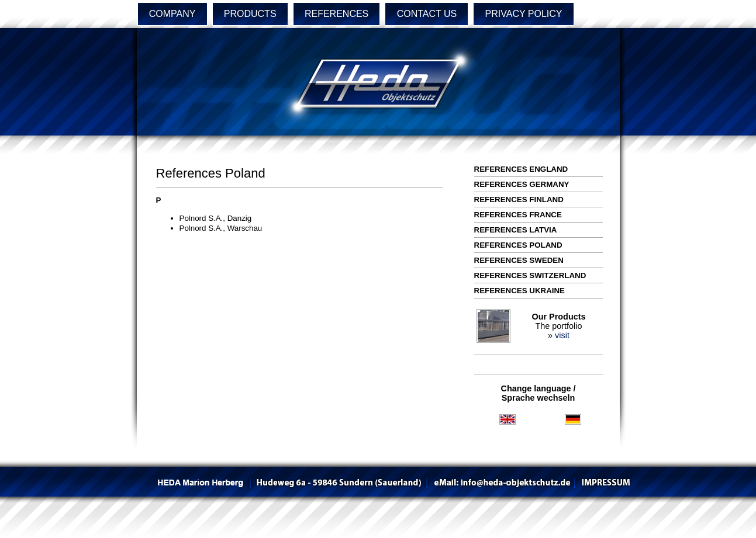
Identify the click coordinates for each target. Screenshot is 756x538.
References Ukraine (520, 291)
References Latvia (516, 230)
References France (518, 215)
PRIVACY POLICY (524, 14)
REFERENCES (336, 14)
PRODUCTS (250, 14)
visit (562, 335)
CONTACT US (427, 14)
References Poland (518, 245)
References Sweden (519, 260)
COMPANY (172, 14)
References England (521, 169)
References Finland (519, 199)
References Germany (522, 184)
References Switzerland (530, 275)
